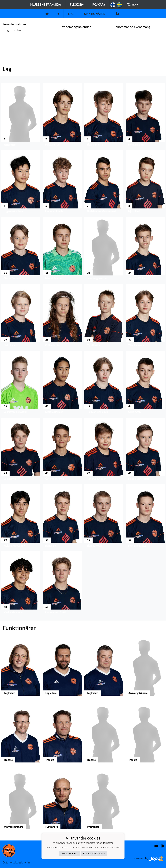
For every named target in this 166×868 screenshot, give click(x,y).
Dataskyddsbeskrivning (17, 862)
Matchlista (10, 43)
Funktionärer (94, 14)
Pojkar (99, 5)
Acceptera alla (69, 853)
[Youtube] (155, 846)
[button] (21, 115)
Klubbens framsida (46, 5)
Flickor (77, 5)
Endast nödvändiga (94, 853)
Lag (71, 14)
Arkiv (133, 5)
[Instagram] (161, 846)
